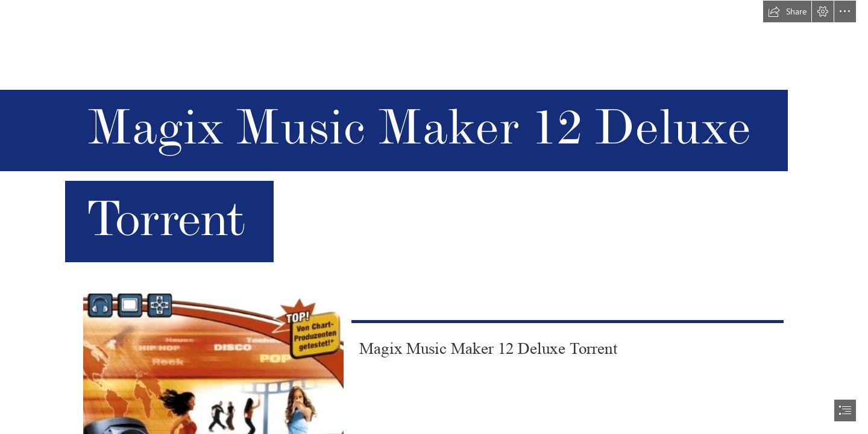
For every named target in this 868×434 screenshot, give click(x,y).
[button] (787, 11)
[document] (434, 217)
